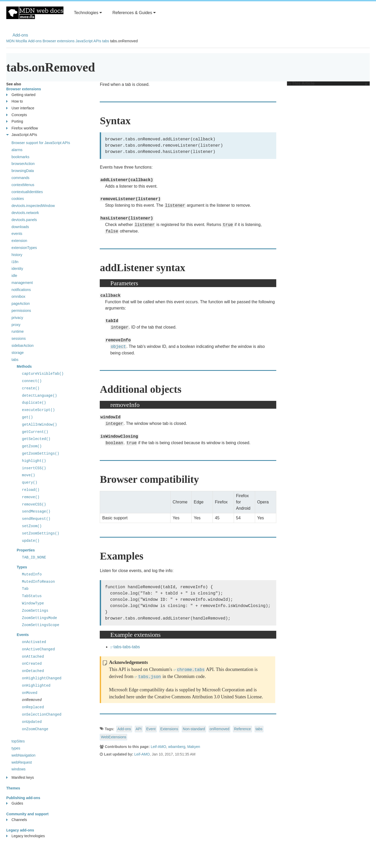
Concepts (17, 115)
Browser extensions (58, 41)
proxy (16, 325)
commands (20, 178)
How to (15, 101)
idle (14, 276)
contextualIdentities (27, 192)
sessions (19, 338)
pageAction (21, 304)
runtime (18, 331)
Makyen (194, 747)
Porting (15, 121)
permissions (21, 311)
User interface (20, 108)
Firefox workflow (22, 128)
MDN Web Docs (35, 13)
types (16, 748)
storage (18, 353)
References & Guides (134, 13)
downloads (20, 227)
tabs (105, 41)
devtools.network (25, 213)
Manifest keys (20, 778)
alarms (17, 150)
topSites (18, 741)
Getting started (21, 95)
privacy (17, 318)
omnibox (18, 296)
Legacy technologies (26, 836)
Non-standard (194, 729)
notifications (21, 290)
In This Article (327, 84)
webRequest (22, 762)
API (139, 729)
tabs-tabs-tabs (127, 647)
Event (151, 729)
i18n (15, 262)
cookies (18, 199)
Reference (242, 729)
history (17, 255)
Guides (15, 803)
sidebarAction (23, 346)
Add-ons (20, 35)
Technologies (88, 13)
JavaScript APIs (88, 41)
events (17, 234)
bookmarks (20, 157)
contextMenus (23, 185)
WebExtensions (113, 737)
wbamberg (177, 747)
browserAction (23, 164)
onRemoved (220, 729)
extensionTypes (24, 248)
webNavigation (23, 755)
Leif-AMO (158, 747)
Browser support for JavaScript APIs (41, 143)
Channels (17, 820)
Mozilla (21, 41)
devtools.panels (24, 220)
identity (17, 269)
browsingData (23, 171)
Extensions (169, 729)
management (22, 283)
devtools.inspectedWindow (33, 206)
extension (19, 241)
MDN (10, 41)
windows (19, 769)
